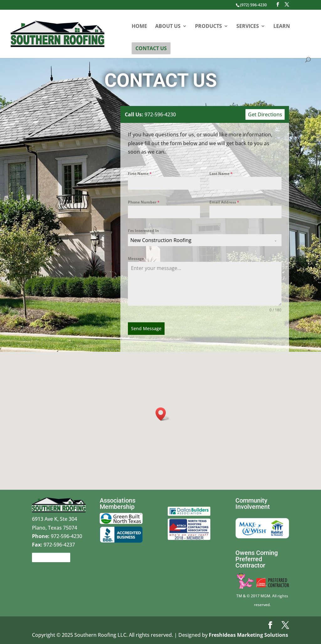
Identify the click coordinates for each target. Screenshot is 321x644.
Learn (282, 27)
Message (137, 258)
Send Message (147, 328)
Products (208, 27)
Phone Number (145, 202)
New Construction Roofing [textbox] (162, 240)
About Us (168, 27)
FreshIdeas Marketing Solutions (248, 635)
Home (139, 27)
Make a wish (250, 517)
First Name (141, 174)
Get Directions (264, 114)
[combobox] (205, 240)
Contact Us (151, 48)
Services (248, 27)
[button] (163, 414)
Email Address (224, 202)
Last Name (221, 174)
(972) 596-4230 (253, 5)
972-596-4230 (151, 114)
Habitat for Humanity (290, 521)
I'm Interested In (144, 231)
